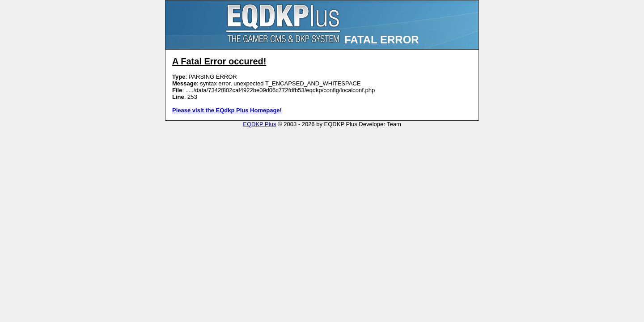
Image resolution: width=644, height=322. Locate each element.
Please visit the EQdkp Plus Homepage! (227, 110)
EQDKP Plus (259, 124)
